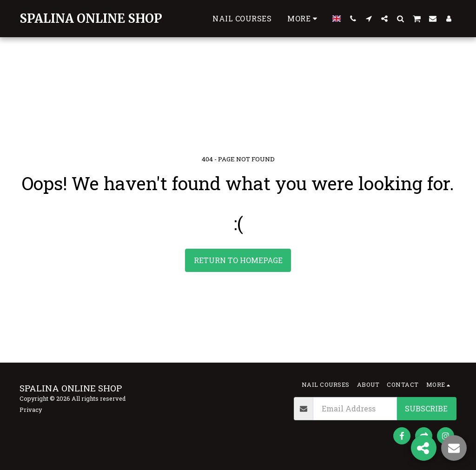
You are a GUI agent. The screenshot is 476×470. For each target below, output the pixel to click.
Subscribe (426, 408)
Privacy (31, 410)
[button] (353, 18)
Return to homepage (238, 260)
